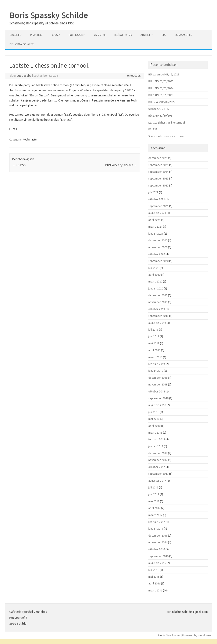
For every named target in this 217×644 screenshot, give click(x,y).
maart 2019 (155, 357)
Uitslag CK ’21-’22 (159, 109)
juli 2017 (153, 487)
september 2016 (158, 556)
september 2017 (158, 474)
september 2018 (158, 398)
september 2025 (158, 165)
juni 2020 (154, 268)
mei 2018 (154, 419)
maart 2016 (155, 590)
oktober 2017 (157, 467)
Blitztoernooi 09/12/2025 (164, 74)
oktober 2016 (157, 549)
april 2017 (154, 508)
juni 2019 (154, 336)
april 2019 (154, 350)
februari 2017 (157, 522)
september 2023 (158, 178)
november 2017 (158, 460)
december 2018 (158, 378)
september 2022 (158, 185)
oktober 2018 (157, 391)
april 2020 (154, 275)
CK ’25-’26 (100, 35)
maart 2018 (155, 433)
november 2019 (158, 302)
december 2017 (158, 453)
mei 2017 (154, 501)
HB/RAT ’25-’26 (123, 35)
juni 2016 (154, 570)
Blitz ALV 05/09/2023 (161, 95)
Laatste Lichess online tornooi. (167, 122)
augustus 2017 (157, 481)
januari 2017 (156, 529)
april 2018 (154, 426)
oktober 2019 (157, 309)
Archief (145, 35)
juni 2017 (154, 494)
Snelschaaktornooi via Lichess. (167, 136)
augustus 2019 (157, 323)
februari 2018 (157, 439)
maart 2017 (155, 515)
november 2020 (158, 247)
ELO (164, 35)
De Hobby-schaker (22, 44)
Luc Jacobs (24, 76)
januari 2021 (156, 234)
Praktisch (37, 35)
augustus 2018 (157, 405)
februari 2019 (157, 364)
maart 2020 (155, 281)
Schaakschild (184, 35)
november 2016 (158, 542)
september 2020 (158, 261)
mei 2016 (154, 577)
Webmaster (31, 139)
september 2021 (158, 206)
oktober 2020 (157, 254)
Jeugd (56, 35)
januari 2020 (156, 288)
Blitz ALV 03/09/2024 (161, 88)
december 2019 (158, 295)
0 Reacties (134, 76)
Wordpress (205, 635)
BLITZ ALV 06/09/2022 (162, 102)
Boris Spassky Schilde (49, 15)
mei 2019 (154, 343)
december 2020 (158, 240)
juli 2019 (153, 330)
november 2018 (158, 384)
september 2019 (158, 316)
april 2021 (154, 220)
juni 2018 (154, 412)
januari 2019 (156, 371)
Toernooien (77, 35)
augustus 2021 (157, 213)
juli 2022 (153, 192)
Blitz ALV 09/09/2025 (161, 81)
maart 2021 (155, 227)
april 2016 (154, 583)
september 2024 (158, 172)
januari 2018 (156, 446)
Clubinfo (16, 35)
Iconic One (165, 635)
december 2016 (158, 536)
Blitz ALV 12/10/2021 (121, 165)
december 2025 (158, 158)
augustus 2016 (157, 563)
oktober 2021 (157, 199)
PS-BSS (19, 165)
